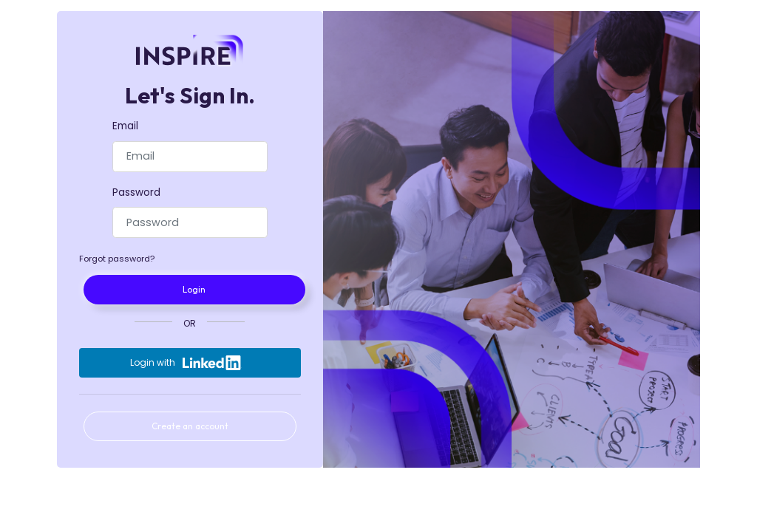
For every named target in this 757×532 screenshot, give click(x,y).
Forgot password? (117, 259)
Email (125, 126)
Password (136, 192)
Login (194, 289)
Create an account (190, 426)
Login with (186, 363)
